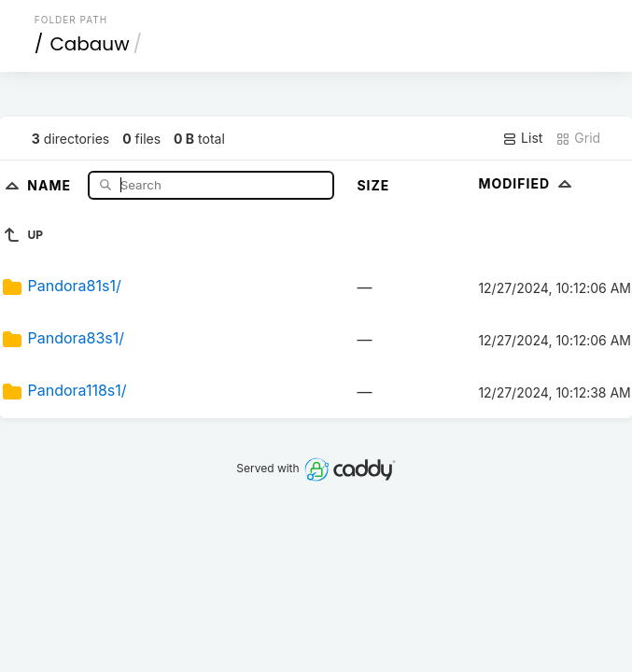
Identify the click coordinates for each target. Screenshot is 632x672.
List (522, 138)
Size (373, 185)
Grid (578, 138)
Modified (527, 183)
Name (51, 184)
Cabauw (89, 44)
